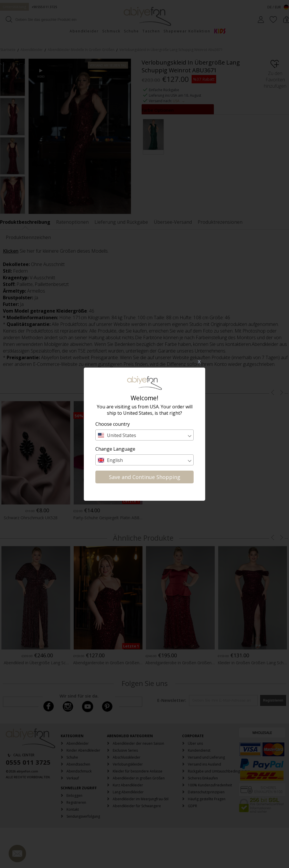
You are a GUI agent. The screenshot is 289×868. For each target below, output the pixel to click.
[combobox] (144, 435)
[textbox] (144, 435)
